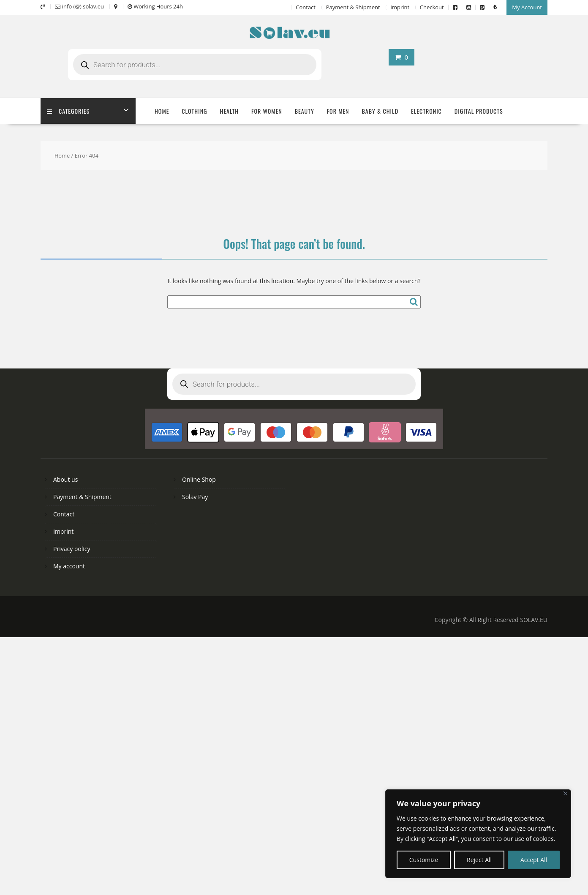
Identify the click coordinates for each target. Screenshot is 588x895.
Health (230, 111)
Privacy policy (72, 549)
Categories (68, 111)
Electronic (426, 111)
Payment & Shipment (353, 7)
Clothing (194, 111)
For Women (267, 111)
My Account (527, 7)
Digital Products (479, 111)
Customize (424, 860)
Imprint (400, 7)
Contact (306, 7)
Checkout (432, 7)
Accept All (534, 860)
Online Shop (199, 479)
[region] (478, 834)
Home (162, 111)
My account (69, 566)
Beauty (305, 111)
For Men (338, 111)
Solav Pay (195, 497)
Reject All (479, 860)
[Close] (565, 793)
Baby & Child (380, 111)
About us (65, 479)
